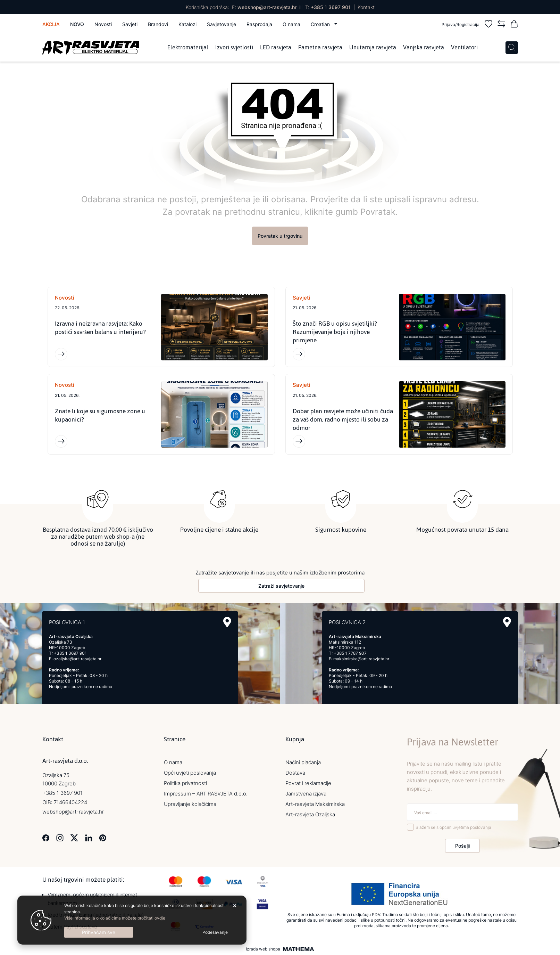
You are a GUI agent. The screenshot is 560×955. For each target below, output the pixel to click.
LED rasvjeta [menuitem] (276, 48)
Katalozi (187, 24)
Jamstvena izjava (306, 794)
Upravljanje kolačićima (190, 804)
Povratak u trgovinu (280, 236)
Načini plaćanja (303, 762)
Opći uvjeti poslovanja (190, 773)
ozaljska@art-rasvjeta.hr (77, 659)
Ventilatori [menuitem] (464, 48)
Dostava (295, 773)
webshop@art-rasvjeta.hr (267, 7)
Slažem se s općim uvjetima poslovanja (453, 828)
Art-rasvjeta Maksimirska (315, 804)
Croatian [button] (321, 24)
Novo (77, 24)
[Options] (215, 932)
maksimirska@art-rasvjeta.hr (361, 659)
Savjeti (130, 24)
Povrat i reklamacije (308, 783)
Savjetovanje (222, 24)
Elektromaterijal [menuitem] (188, 48)
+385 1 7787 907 (350, 653)
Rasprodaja (259, 24)
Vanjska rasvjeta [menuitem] (424, 48)
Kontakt (366, 7)
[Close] (99, 932)
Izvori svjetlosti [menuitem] (234, 48)
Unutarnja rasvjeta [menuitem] (373, 48)
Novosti (103, 24)
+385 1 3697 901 (331, 7)
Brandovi (158, 24)
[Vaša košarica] (514, 25)
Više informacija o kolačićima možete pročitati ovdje (115, 918)
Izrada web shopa (263, 949)
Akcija (51, 24)
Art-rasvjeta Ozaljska (310, 814)
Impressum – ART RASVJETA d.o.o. (206, 794)
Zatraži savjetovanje (281, 586)
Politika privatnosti (185, 783)
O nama (291, 24)
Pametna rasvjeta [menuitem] (320, 48)
